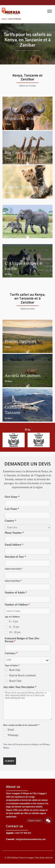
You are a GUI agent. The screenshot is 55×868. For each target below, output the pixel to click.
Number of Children (17, 605)
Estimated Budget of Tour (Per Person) (22, 640)
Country (10, 521)
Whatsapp (13, 735)
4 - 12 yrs (14, 627)
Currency (11, 653)
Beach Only (15, 681)
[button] (48, 821)
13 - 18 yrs (15, 632)
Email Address (14, 545)
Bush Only (15, 670)
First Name (12, 497)
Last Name (12, 509)
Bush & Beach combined (22, 675)
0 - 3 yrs (13, 621)
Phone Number (14, 533)
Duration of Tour (15, 557)
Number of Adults (16, 593)
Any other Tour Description (20, 687)
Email (11, 730)
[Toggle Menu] (50, 11)
